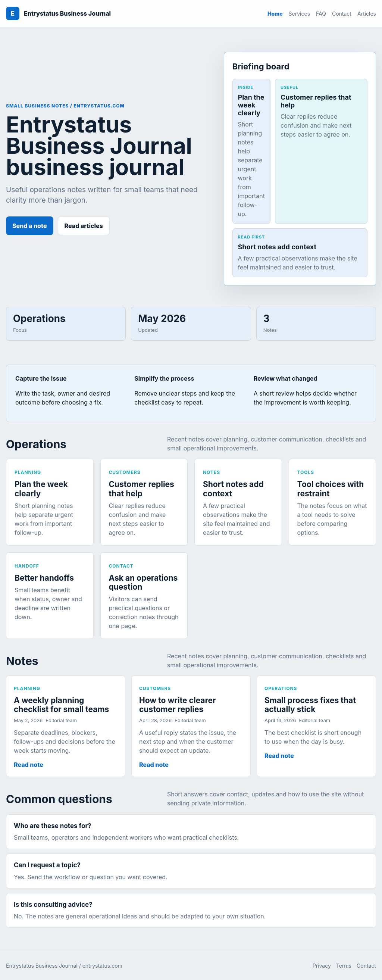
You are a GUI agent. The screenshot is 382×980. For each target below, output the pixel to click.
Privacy (322, 966)
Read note (29, 765)
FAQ (321, 14)
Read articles (84, 226)
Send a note (30, 226)
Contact (342, 14)
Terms (344, 966)
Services (299, 14)
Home (275, 14)
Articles (367, 14)
